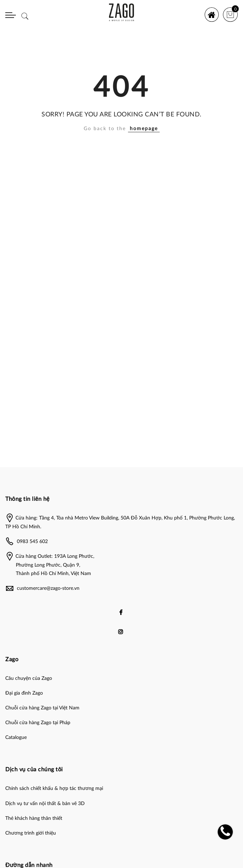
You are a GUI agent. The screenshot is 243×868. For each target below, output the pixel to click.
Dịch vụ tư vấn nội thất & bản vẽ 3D (45, 804)
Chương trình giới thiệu (31, 833)
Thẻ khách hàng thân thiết (34, 818)
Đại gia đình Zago (24, 693)
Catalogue (16, 738)
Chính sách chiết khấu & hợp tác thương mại (54, 789)
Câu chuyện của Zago (29, 678)
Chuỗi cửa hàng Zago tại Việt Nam (42, 708)
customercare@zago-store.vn (48, 588)
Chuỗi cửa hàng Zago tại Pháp (38, 723)
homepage (144, 129)
